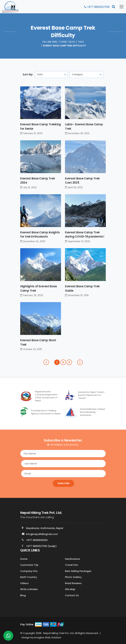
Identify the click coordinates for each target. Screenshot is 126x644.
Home (63, 42)
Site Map (70, 589)
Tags (81, 42)
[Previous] (46, 362)
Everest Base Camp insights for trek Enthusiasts (40, 235)
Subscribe (63, 483)
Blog (72, 42)
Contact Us (72, 595)
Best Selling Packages (78, 571)
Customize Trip (29, 565)
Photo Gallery (73, 577)
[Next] (80, 362)
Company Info (29, 571)
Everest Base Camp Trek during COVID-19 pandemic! (85, 235)
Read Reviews (73, 583)
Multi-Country (29, 577)
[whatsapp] (8, 637)
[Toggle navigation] (120, 7)
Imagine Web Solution (48, 637)
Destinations (73, 559)
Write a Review (29, 589)
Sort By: (28, 74)
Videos (24, 583)
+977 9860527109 (97, 7)
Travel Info (72, 565)
